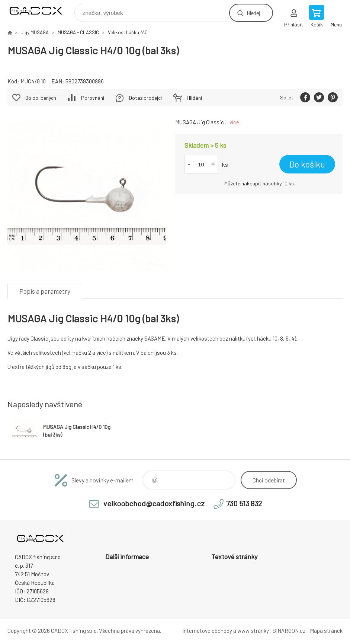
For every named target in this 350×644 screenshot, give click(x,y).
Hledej (253, 13)
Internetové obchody (207, 631)
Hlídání (194, 98)
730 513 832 (244, 503)
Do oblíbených (41, 98)
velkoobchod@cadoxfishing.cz (154, 503)
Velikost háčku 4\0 (128, 32)
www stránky (253, 631)
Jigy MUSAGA (35, 32)
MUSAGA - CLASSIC (78, 32)
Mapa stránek (326, 631)
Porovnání (93, 98)
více (234, 122)
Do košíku (307, 164)
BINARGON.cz (289, 631)
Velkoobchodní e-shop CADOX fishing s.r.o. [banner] (40, 11)
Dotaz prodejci (145, 98)
